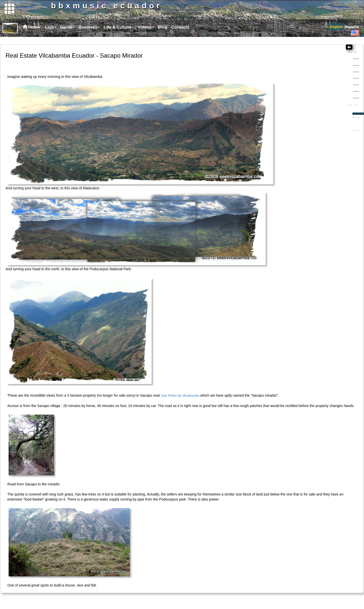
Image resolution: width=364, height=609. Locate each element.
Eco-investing (303, 162)
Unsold (301, 178)
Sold (299, 173)
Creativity (300, 71)
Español (352, 34)
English (336, 34)
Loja (51, 35)
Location (293, 131)
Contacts (180, 35)
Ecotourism (300, 101)
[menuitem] (50, 35)
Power (296, 208)
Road (295, 197)
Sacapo (299, 148)
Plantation (300, 214)
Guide (67, 35)
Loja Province (305, 109)
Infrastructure (302, 185)
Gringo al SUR (303, 86)
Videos (146, 35)
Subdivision (300, 155)
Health (295, 94)
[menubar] (117, 35)
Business (89, 35)
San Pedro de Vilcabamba (180, 391)
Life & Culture (119, 35)
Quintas (297, 167)
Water (296, 203)
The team (299, 191)
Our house (295, 220)
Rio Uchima (296, 137)
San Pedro (295, 142)
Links (293, 117)
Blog (163, 35)
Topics (301, 63)
